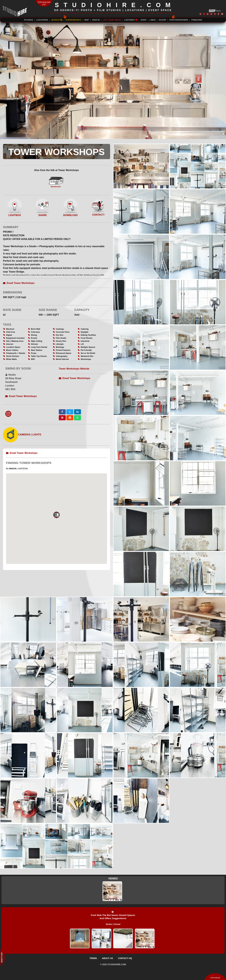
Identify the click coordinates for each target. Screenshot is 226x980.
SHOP (143, 20)
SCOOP (162, 20)
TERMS (93, 958)
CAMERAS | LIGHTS (22, 435)
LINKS (153, 20)
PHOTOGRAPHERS (179, 19)
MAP (87, 20)
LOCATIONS (42, 20)
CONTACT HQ (125, 958)
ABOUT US (107, 958)
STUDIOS (28, 20)
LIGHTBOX (131, 20)
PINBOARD (197, 20)
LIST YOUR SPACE (112, 20)
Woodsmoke (56, 182)
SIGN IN (96, 20)
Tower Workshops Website (74, 369)
